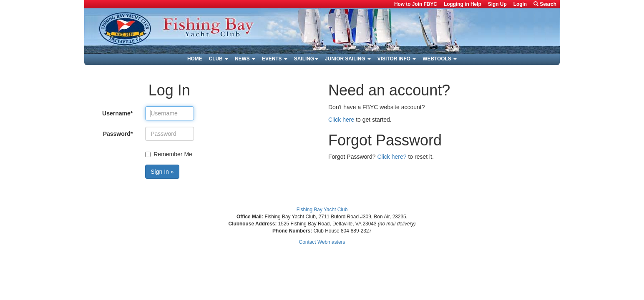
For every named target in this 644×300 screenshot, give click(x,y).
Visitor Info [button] (397, 59)
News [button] (245, 59)
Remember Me (169, 154)
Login (520, 4)
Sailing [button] (306, 59)
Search (545, 4)
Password (118, 134)
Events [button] (275, 59)
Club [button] (219, 59)
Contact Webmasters (322, 242)
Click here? (392, 157)
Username (117, 113)
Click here (341, 120)
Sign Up (497, 4)
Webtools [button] (440, 59)
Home (195, 59)
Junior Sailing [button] (348, 59)
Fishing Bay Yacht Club (322, 210)
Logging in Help (463, 4)
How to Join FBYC (416, 4)
